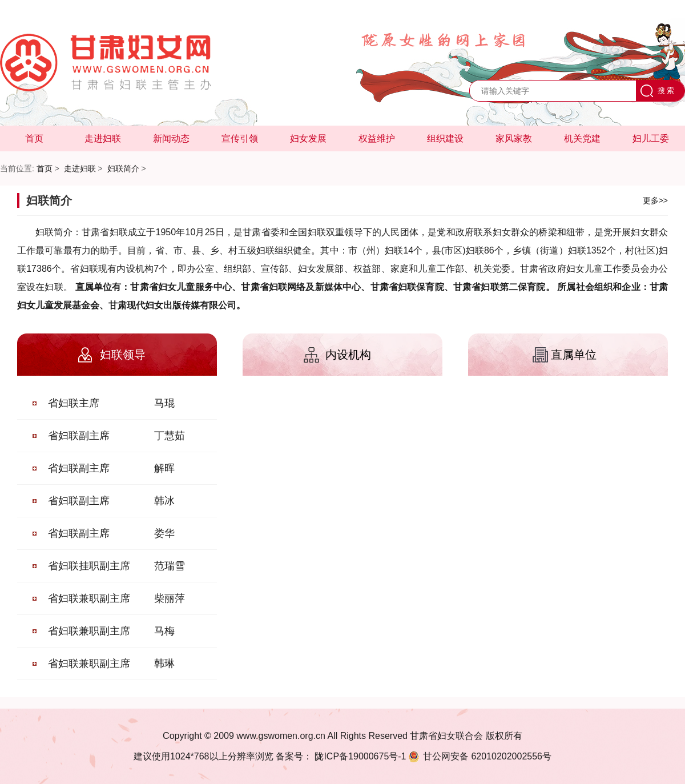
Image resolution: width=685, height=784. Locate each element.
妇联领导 (123, 355)
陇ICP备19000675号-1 (359, 756)
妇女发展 (308, 138)
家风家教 (514, 138)
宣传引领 (240, 138)
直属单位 (574, 355)
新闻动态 (171, 138)
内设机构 (348, 355)
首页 (34, 138)
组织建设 (445, 138)
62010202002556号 (479, 756)
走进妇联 (103, 138)
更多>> (655, 200)
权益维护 (377, 138)
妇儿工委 (651, 138)
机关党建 (582, 138)
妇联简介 (123, 168)
